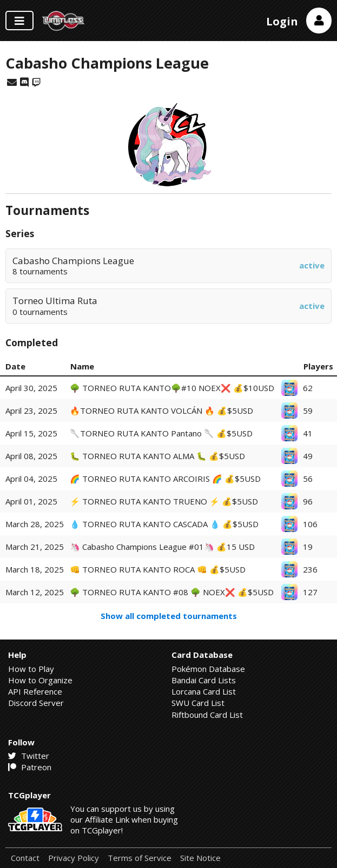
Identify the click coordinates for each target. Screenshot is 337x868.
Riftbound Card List (207, 715)
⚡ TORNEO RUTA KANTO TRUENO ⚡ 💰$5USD (164, 501)
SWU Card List (198, 703)
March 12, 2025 (35, 592)
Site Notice (200, 858)
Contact (25, 858)
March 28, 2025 (35, 524)
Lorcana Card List (204, 691)
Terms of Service (140, 858)
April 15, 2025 (31, 433)
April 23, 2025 (31, 411)
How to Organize (40, 680)
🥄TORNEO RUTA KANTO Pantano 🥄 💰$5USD (161, 433)
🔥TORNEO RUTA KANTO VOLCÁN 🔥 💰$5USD (161, 411)
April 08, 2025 (31, 456)
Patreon (30, 767)
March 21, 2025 (35, 547)
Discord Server (36, 703)
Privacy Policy (74, 858)
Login (282, 21)
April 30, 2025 (31, 388)
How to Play (31, 669)
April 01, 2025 (31, 501)
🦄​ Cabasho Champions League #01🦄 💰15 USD (162, 547)
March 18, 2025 (35, 569)
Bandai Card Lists (204, 680)
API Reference (35, 691)
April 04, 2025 (31, 479)
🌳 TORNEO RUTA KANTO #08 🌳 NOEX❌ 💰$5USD (172, 592)
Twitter (29, 756)
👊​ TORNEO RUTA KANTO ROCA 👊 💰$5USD (158, 569)
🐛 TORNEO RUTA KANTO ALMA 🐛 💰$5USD (157, 456)
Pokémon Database (208, 669)
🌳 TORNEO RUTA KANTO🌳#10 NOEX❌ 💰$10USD (172, 388)
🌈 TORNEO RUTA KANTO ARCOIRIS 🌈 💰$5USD (165, 479)
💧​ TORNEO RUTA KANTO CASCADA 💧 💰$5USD (164, 524)
